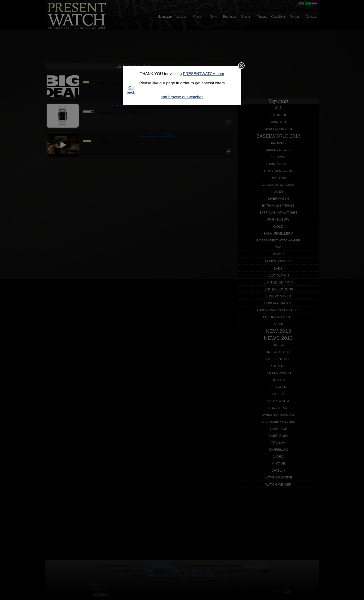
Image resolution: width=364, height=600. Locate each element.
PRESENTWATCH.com (204, 74)
